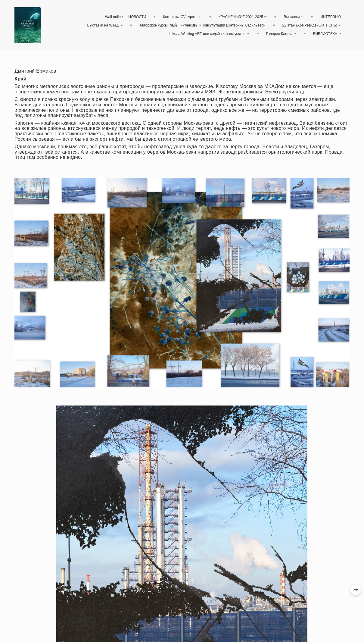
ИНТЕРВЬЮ (331, 17)
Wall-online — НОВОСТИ (126, 17)
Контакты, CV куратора (182, 17)
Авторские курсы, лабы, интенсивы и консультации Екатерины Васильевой (202, 25)
